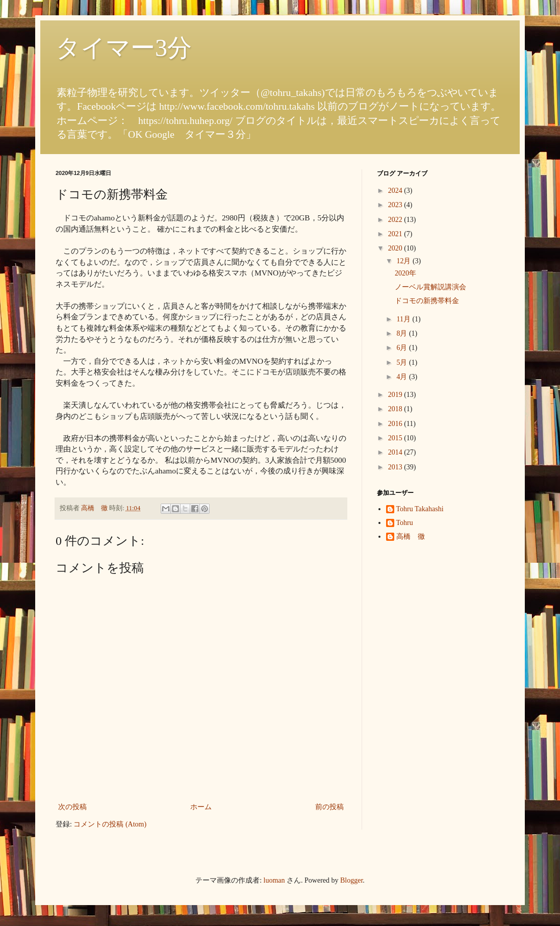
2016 (396, 424)
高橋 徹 (411, 536)
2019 (396, 395)
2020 (396, 248)
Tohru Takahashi (420, 509)
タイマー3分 (124, 48)
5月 (403, 362)
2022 (396, 220)
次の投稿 (72, 807)
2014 (396, 452)
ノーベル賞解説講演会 (430, 287)
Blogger (351, 880)
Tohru (405, 523)
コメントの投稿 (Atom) (110, 824)
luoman (274, 880)
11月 (404, 319)
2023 (396, 205)
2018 (396, 409)
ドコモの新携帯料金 (427, 301)
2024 (396, 191)
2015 (396, 438)
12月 (404, 261)
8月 (403, 333)
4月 (403, 377)
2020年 (405, 273)
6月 (403, 348)
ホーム (201, 807)
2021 (396, 234)
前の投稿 (329, 807)
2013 (396, 467)
